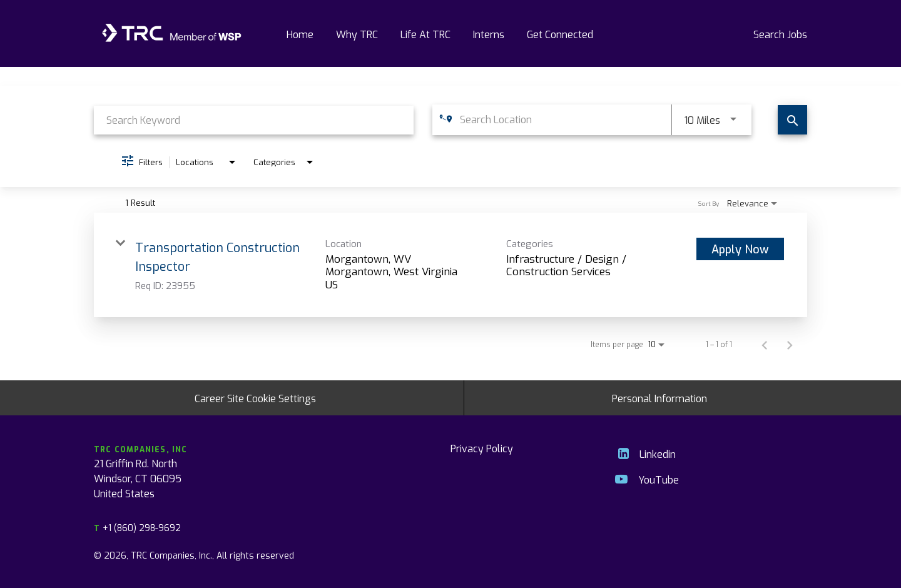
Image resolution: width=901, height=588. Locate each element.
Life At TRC (425, 34)
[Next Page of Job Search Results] (790, 344)
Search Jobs (780, 34)
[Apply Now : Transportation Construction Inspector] (740, 249)
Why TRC (357, 34)
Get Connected (560, 34)
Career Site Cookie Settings (255, 398)
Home (300, 34)
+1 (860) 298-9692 (137, 528)
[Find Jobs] (792, 120)
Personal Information (659, 398)
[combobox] (254, 120)
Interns (489, 34)
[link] (450, 265)
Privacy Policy (482, 448)
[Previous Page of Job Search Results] (765, 344)
